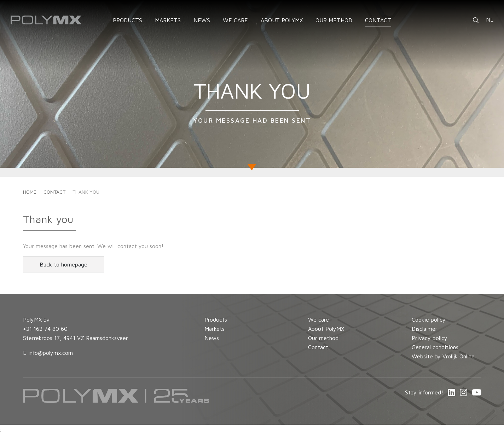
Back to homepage (63, 264)
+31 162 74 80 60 (45, 329)
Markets (215, 329)
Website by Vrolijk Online (443, 356)
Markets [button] (168, 20)
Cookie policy (429, 319)
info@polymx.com (51, 353)
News (202, 20)
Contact (378, 20)
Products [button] (128, 20)
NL (490, 19)
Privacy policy (430, 338)
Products (216, 319)
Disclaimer (425, 329)
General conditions (435, 347)
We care (235, 20)
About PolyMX (282, 20)
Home (30, 192)
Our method (334, 20)
